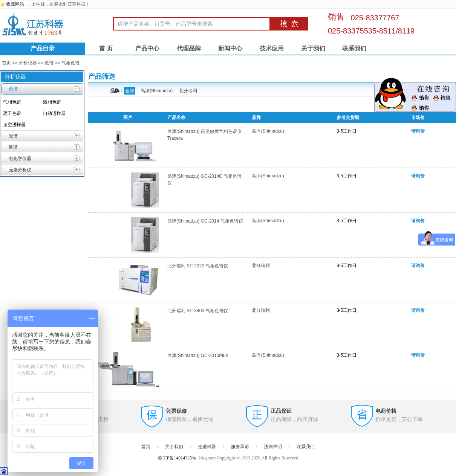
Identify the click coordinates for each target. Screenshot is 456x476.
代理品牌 (189, 48)
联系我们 (354, 48)
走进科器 (207, 447)
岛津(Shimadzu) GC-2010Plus (198, 355)
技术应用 (272, 48)
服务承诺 (240, 447)
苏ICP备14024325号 (177, 458)
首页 (6, 63)
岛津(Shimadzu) (157, 91)
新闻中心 (230, 48)
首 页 (106, 48)
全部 (130, 91)
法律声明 (273, 447)
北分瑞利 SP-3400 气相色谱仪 (198, 311)
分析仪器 (28, 63)
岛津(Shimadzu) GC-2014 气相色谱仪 (205, 221)
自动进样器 (54, 113)
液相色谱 (52, 102)
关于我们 (313, 48)
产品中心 (147, 48)
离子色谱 (12, 113)
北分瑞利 (188, 91)
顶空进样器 (14, 125)
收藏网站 (15, 4)
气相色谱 (70, 63)
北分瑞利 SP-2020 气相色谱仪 (198, 266)
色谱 (49, 63)
